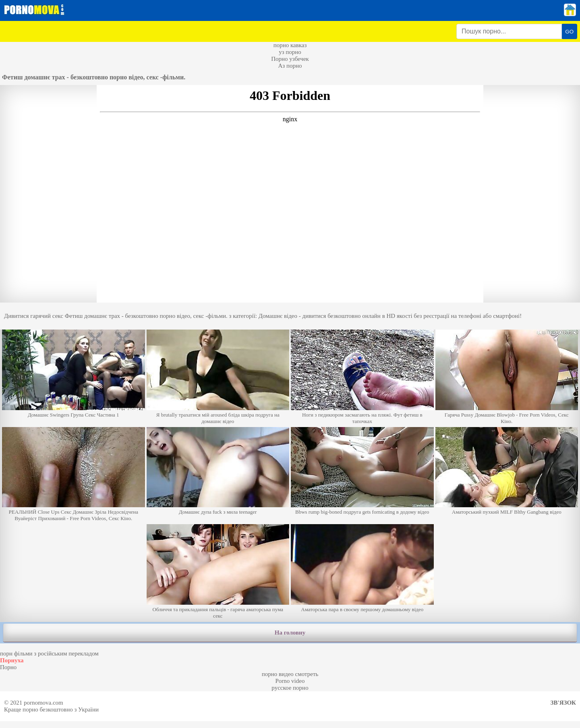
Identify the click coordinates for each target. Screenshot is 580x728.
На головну (290, 633)
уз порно (290, 52)
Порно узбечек (290, 59)
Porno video (290, 681)
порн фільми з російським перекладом (49, 653)
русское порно (290, 688)
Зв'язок (563, 703)
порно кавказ (290, 45)
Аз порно (290, 66)
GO (569, 32)
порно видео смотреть (290, 674)
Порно (8, 667)
